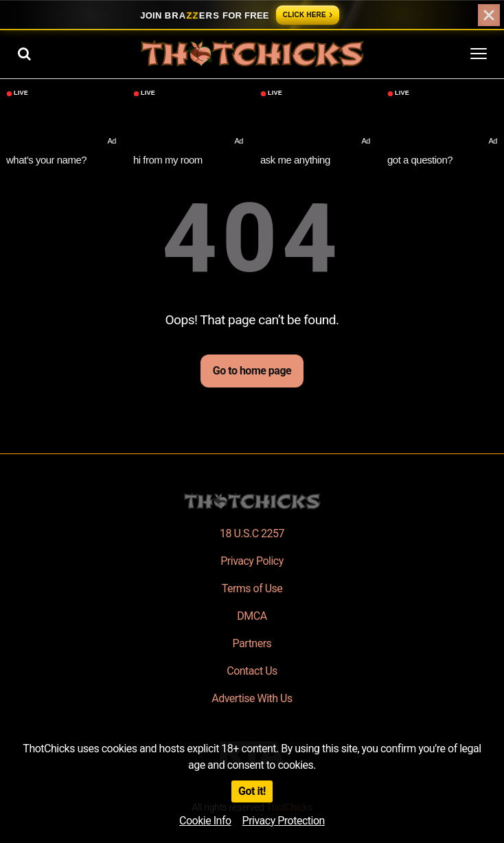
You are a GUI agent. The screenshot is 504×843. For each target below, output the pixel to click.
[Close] (489, 15)
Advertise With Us (252, 698)
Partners (252, 643)
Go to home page (252, 371)
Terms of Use (252, 588)
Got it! (252, 791)
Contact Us (252, 671)
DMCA (252, 616)
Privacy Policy (252, 561)
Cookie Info (205, 821)
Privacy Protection (284, 821)
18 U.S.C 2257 (252, 533)
